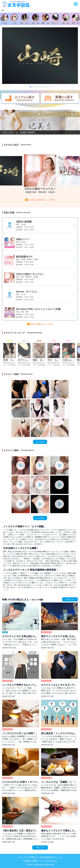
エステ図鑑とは (32, 857)
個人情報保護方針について (52, 857)
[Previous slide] (3, 19)
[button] (31, 87)
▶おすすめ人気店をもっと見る (40, 200)
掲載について (38, 861)
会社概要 (27, 861)
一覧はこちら (70, 599)
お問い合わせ (52, 861)
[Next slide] (77, 19)
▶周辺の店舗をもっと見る (40, 324)
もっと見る (40, 442)
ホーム (20, 857)
